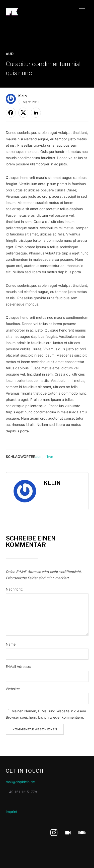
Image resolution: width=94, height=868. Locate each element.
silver (49, 457)
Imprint (12, 812)
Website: (13, 689)
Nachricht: (14, 589)
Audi (10, 54)
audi (39, 457)
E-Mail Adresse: (18, 666)
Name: (11, 644)
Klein (23, 96)
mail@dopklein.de (20, 782)
